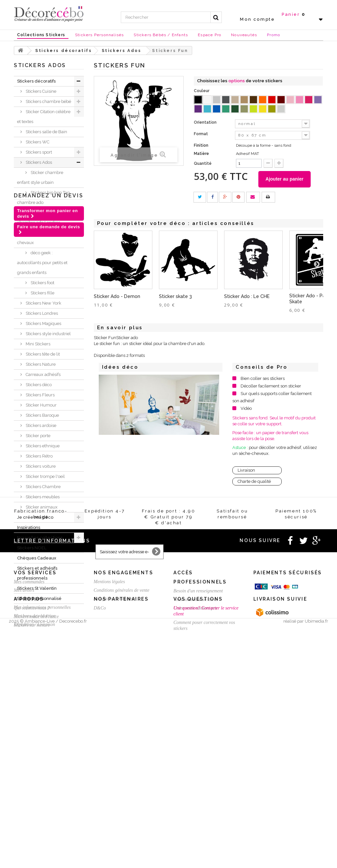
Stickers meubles (42, 497)
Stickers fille (42, 293)
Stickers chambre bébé (48, 101)
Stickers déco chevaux (37, 238)
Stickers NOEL (32, 548)
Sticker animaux (41, 507)
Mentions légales (109, 758)
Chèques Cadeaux (37, 558)
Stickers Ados (38, 162)
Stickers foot (42, 283)
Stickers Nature (40, 364)
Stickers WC (37, 142)
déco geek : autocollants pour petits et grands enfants (42, 263)
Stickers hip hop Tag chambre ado (43, 198)
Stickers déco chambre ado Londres (39, 218)
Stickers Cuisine (40, 91)
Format (201, 134)
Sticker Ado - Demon (117, 296)
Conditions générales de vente (122, 767)
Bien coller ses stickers (263, 378)
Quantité (203, 163)
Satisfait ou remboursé (115, 775)
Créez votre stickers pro (195, 784)
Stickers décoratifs (36, 81)
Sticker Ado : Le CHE (247, 296)
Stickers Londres (41, 313)
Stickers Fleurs (40, 395)
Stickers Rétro (39, 456)
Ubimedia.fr (316, 862)
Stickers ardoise (40, 425)
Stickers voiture (40, 466)
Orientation (206, 122)
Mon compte (257, 19)
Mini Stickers (38, 344)
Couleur (202, 91)
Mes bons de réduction (35, 792)
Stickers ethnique (42, 446)
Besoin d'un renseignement (198, 767)
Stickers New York (43, 303)
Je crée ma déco (35, 517)
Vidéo (246, 408)
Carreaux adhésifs (43, 374)
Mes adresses (26, 775)
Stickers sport (38, 152)
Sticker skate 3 (175, 296)
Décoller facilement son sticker (271, 386)
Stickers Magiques (43, 323)
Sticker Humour (41, 405)
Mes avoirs (24, 767)
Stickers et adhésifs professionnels (37, 573)
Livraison (246, 470)
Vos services (35, 749)
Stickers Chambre (43, 487)
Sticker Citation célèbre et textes (44, 117)
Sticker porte (38, 436)
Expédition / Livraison (34, 801)
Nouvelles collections (40, 538)
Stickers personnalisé (39, 598)
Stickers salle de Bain (46, 132)
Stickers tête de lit (42, 354)
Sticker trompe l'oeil (45, 476)
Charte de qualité (254, 481)
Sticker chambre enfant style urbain (40, 177)
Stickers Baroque (42, 415)
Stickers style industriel (48, 334)
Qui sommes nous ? (32, 823)
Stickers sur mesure (32, 840)
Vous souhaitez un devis (195, 776)
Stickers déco (38, 385)
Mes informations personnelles (42, 784)
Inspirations (29, 527)
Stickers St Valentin (37, 588)
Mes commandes (29, 758)
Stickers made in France (36, 832)
